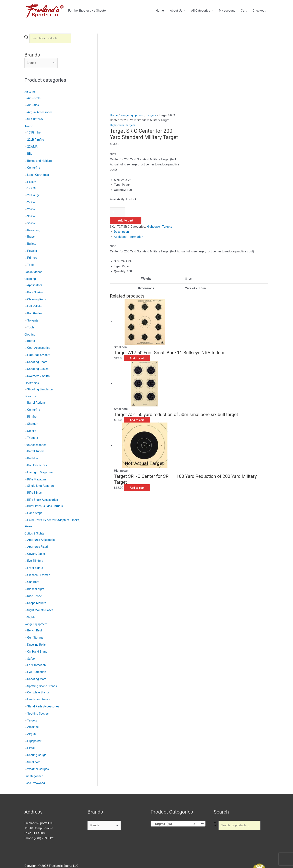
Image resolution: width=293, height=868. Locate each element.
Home (160, 11)
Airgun (32, 717)
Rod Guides (35, 308)
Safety (32, 644)
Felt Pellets (35, 301)
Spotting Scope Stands (43, 671)
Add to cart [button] (140, 358)
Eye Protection (37, 657)
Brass (31, 234)
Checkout (259, 11)
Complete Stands (39, 677)
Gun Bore (33, 570)
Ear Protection (37, 650)
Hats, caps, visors (39, 349)
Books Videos (34, 268)
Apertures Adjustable (42, 528)
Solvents (33, 315)
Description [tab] (122, 232)
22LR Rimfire (36, 139)
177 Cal (32, 186)
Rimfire (32, 409)
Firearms (30, 389)
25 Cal (32, 207)
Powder (32, 247)
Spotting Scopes (38, 698)
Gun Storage (36, 624)
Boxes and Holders (40, 160)
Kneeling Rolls (37, 631)
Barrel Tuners (36, 442)
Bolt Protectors (37, 456)
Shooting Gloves (38, 362)
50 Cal (32, 221)
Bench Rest (35, 617)
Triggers (33, 429)
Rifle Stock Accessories (43, 490)
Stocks (32, 423)
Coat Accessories (39, 342)
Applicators (35, 281)
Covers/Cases (37, 542)
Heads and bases (39, 684)
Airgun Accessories (40, 112)
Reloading (34, 227)
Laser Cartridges (38, 173)
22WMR (33, 146)
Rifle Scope (35, 583)
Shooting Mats (37, 664)
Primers (33, 254)
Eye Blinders (36, 549)
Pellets (32, 180)
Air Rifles (33, 105)
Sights (32, 604)
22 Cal (32, 200)
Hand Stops (35, 503)
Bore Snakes (36, 288)
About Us (176, 11)
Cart (244, 11)
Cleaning (30, 275)
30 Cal (32, 214)
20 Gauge (34, 193)
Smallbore (34, 745)
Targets (32, 704)
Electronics (32, 376)
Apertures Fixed (38, 535)
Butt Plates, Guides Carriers (46, 496)
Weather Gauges (38, 752)
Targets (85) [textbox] (174, 806)
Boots (31, 335)
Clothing (30, 329)
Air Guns (30, 92)
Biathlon (33, 449)
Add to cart (126, 221)
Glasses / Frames (39, 563)
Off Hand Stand (38, 637)
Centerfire (34, 166)
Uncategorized (34, 759)
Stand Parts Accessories (44, 691)
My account (227, 11)
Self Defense (36, 119)
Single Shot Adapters (41, 476)
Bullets (32, 240)
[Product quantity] (118, 212)
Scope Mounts (37, 590)
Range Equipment (36, 611)
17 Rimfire (34, 132)
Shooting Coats (38, 355)
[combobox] (178, 806)
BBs (30, 153)
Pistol (31, 731)
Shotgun (33, 416)
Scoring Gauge (37, 738)
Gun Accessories (36, 436)
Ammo (29, 126)
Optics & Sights (35, 522)
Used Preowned (35, 765)
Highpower (35, 724)
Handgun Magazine (40, 463)
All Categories (201, 11)
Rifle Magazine (37, 470)
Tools (31, 261)
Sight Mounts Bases (41, 597)
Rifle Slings (35, 483)
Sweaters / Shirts (39, 369)
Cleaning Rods (37, 294)
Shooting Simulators (41, 382)
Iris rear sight (36, 576)
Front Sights (35, 556)
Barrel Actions (37, 395)
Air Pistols (34, 99)
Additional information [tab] (129, 237)
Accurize (33, 710)
